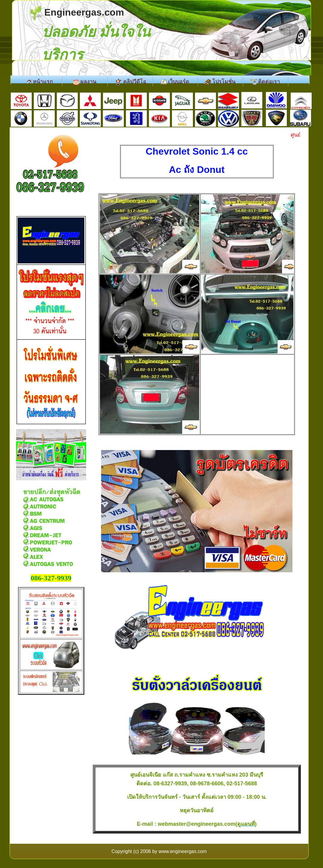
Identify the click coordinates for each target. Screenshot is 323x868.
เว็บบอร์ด (175, 82)
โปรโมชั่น (220, 82)
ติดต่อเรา (265, 82)
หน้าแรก (40, 81)
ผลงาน (85, 82)
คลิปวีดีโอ (130, 82)
